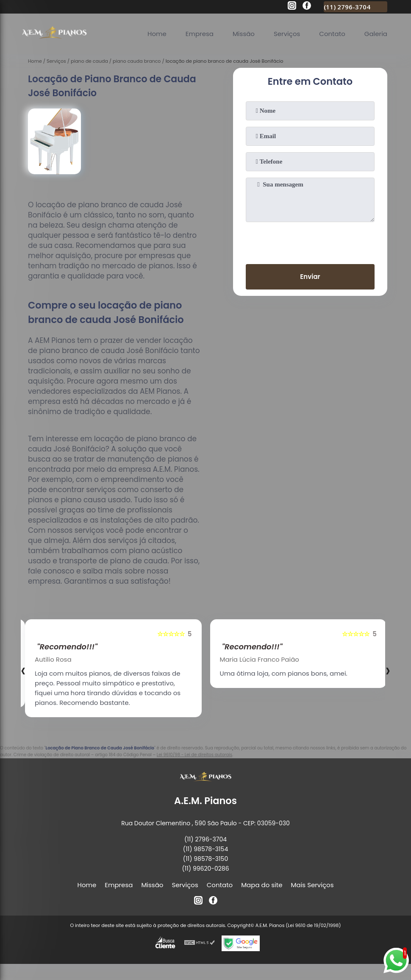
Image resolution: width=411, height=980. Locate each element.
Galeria (376, 34)
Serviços (287, 34)
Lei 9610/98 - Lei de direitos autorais (194, 755)
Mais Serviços (312, 885)
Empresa (200, 34)
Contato (332, 34)
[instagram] (292, 7)
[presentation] (310, 241)
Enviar (310, 277)
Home (157, 34)
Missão (244, 34)
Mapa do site (262, 885)
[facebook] (307, 7)
